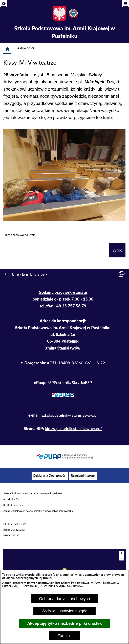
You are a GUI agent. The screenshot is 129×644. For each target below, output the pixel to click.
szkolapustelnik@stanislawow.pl (69, 416)
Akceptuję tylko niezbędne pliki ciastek (64, 623)
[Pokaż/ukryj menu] (125, 4)
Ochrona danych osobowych (65, 599)
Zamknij (64, 636)
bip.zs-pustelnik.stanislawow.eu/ (73, 429)
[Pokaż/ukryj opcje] (4, 4)
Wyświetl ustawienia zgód (64, 611)
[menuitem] (50, 476)
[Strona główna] (7, 49)
